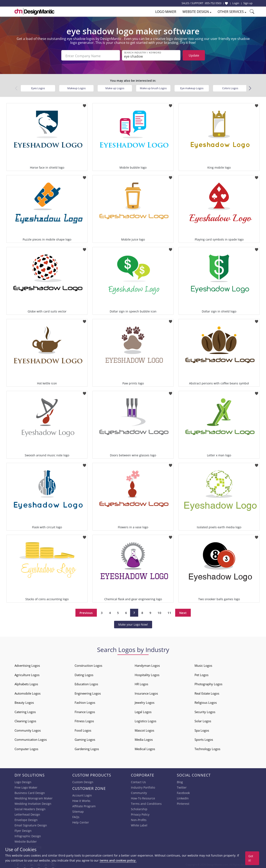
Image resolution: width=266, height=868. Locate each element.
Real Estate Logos (207, 692)
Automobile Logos (28, 692)
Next (183, 611)
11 (169, 611)
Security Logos (205, 711)
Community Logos (28, 729)
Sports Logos (204, 738)
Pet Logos (201, 674)
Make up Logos (115, 87)
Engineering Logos (88, 692)
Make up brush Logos (153, 87)
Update (194, 55)
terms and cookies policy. (118, 860)
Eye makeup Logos (192, 87)
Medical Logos (145, 748)
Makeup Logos (76, 87)
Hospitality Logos (147, 674)
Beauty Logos (24, 701)
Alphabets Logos (26, 683)
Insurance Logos (146, 692)
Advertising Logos (27, 664)
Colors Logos (230, 87)
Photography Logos (208, 683)
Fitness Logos (84, 720)
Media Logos (144, 738)
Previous (86, 611)
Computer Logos (26, 748)
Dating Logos (84, 674)
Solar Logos (203, 720)
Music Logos (203, 664)
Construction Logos (88, 664)
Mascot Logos (144, 729)
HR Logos (141, 683)
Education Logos (86, 683)
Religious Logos (206, 701)
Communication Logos (31, 738)
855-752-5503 (213, 3)
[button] (250, 87)
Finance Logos (85, 711)
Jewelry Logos (145, 701)
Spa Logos (202, 729)
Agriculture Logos (27, 674)
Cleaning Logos (25, 720)
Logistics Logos (145, 720)
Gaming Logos (85, 738)
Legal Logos (143, 711)
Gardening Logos (87, 748)
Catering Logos (25, 711)
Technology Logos (207, 748)
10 (159, 611)
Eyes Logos (38, 87)
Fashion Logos (85, 701)
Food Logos (83, 729)
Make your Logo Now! (133, 623)
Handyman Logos (147, 664)
